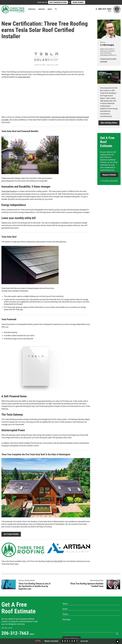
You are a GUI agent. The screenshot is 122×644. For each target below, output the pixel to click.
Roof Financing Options (58, 2)
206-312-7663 (103, 10)
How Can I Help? (84, 641)
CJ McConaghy (107, 45)
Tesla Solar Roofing (9, 191)
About (50, 9)
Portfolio (32, 9)
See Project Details (11, 534)
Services (42, 9)
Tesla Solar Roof (24, 77)
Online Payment (78, 2)
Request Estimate (109, 175)
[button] (56, 9)
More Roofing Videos (109, 123)
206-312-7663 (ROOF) (55, 561)
